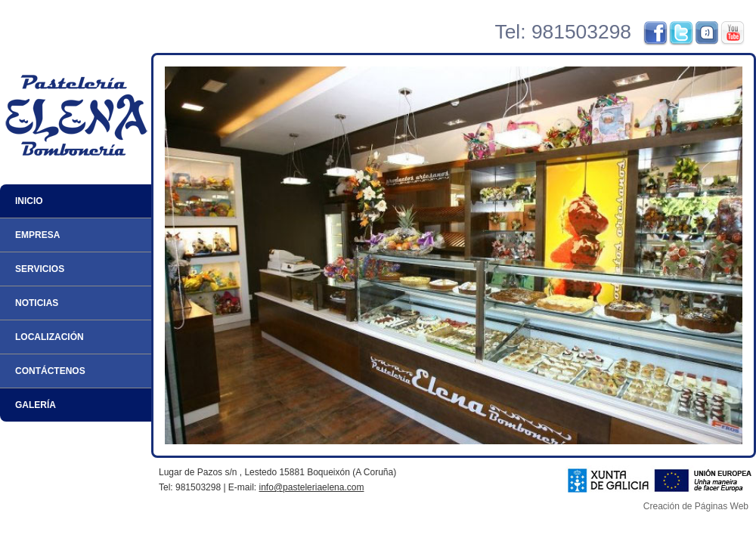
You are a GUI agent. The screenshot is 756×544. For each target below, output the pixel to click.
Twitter (681, 33)
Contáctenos (50, 371)
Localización (50, 337)
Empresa (37, 235)
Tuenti (707, 33)
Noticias (37, 303)
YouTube (733, 33)
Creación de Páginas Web (696, 506)
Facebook (655, 33)
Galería (36, 405)
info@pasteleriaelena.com (312, 487)
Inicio (29, 201)
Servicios (40, 269)
